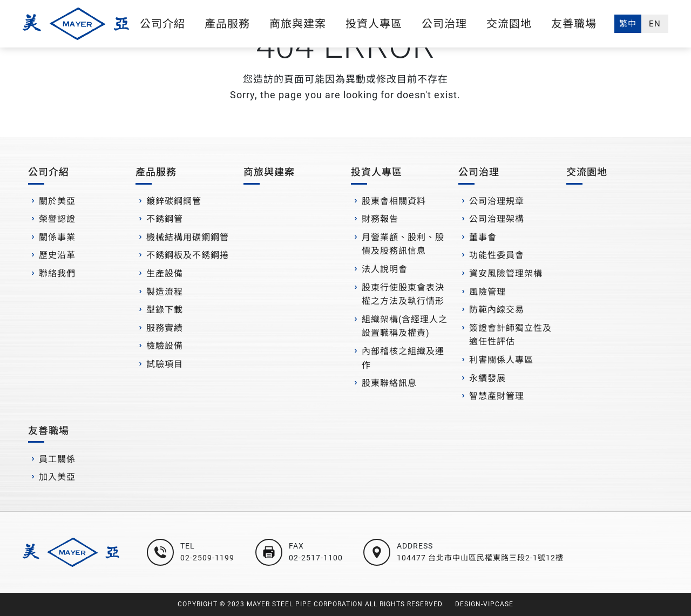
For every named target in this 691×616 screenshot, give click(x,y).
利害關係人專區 (501, 360)
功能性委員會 (497, 255)
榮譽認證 (57, 219)
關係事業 (57, 237)
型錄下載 (165, 310)
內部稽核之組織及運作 (403, 358)
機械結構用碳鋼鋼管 (188, 237)
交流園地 (509, 24)
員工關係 (57, 459)
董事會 (483, 237)
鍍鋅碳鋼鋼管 (174, 201)
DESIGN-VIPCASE (484, 604)
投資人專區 (374, 24)
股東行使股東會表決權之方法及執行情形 (403, 295)
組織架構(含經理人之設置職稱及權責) (405, 326)
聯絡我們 (57, 273)
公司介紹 (162, 24)
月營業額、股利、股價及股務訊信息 (403, 244)
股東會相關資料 (394, 201)
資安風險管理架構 (506, 273)
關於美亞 (57, 201)
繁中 (628, 24)
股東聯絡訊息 (389, 383)
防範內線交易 (497, 310)
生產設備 (165, 273)
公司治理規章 (497, 201)
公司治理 (444, 24)
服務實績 (165, 328)
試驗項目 (165, 364)
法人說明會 (385, 269)
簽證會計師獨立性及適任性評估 (510, 335)
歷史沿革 (57, 255)
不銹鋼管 (165, 219)
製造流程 (165, 292)
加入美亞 (57, 477)
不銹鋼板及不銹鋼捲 (188, 255)
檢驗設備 (165, 346)
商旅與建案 (298, 24)
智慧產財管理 (497, 396)
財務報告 (380, 219)
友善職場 (574, 24)
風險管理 (487, 292)
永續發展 (487, 378)
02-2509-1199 (207, 558)
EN (655, 24)
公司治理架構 (497, 219)
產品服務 (227, 24)
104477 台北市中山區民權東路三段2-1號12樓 (480, 558)
